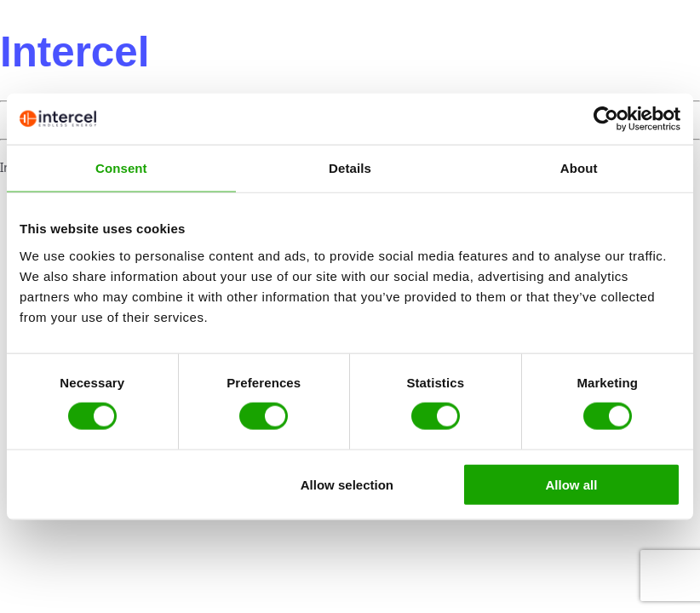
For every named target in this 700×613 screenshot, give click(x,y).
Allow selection (347, 484)
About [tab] (579, 168)
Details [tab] (350, 168)
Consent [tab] (121, 168)
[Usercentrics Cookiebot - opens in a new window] (606, 119)
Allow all (572, 484)
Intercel (75, 52)
